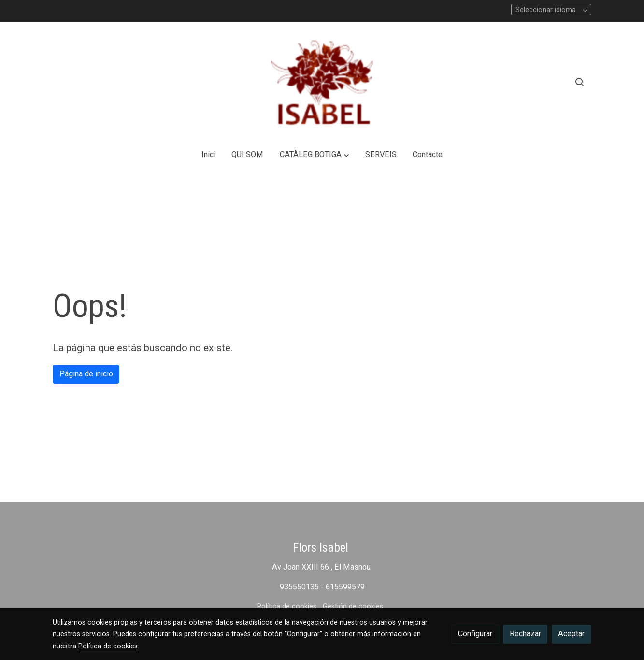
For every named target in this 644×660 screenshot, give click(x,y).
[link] (322, 82)
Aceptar (571, 634)
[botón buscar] (579, 82)
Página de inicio (86, 374)
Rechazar (525, 634)
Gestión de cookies (353, 606)
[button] (315, 155)
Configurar (475, 634)
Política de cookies (287, 606)
